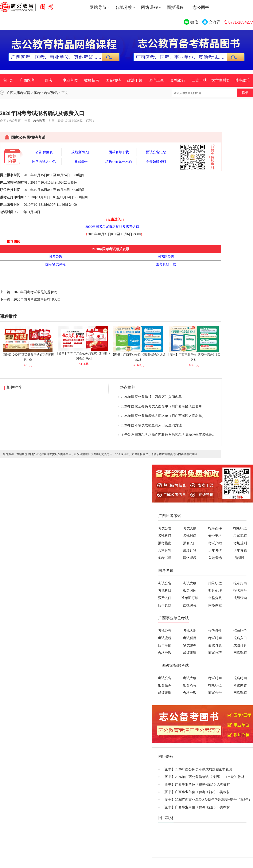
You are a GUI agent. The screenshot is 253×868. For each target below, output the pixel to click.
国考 (49, 80)
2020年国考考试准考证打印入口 (37, 299)
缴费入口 (165, 598)
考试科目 (165, 536)
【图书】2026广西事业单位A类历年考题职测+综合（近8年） (207, 800)
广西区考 (27, 80)
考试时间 (190, 536)
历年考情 (215, 550)
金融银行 (178, 80)
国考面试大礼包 (44, 162)
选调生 (240, 558)
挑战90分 (81, 162)
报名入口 (190, 543)
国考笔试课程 (55, 264)
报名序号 (240, 591)
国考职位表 (166, 257)
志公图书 (201, 7)
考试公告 (165, 528)
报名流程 (190, 685)
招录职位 (240, 528)
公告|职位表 (44, 152)
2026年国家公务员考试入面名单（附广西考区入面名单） (163, 406)
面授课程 (175, 7)
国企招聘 (113, 80)
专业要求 (215, 536)
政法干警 (135, 80)
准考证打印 (190, 598)
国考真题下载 (166, 264)
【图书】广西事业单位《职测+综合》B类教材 (194, 355)
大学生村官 (221, 80)
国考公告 (55, 257)
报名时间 (190, 591)
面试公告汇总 (156, 152)
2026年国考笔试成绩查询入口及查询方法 (151, 425)
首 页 (8, 80)
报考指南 (165, 543)
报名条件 (165, 685)
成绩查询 (240, 598)
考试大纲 (190, 528)
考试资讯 (51, 93)
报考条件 (215, 528)
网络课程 (190, 558)
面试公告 (215, 693)
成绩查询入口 (81, 152)
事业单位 (70, 80)
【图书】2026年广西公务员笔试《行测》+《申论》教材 (83, 354)
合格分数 (165, 550)
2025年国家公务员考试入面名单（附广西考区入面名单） (163, 416)
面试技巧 (215, 653)
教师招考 (92, 80)
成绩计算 (190, 550)
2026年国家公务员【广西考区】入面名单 (151, 397)
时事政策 (242, 80)
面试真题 (215, 645)
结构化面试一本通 (119, 162)
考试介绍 (215, 543)
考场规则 (240, 543)
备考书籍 (165, 558)
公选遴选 (215, 558)
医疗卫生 (156, 80)
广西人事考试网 (19, 93)
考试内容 (240, 685)
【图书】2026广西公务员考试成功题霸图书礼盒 (28, 355)
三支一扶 (199, 80)
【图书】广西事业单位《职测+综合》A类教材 (138, 355)
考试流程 (240, 536)
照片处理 (215, 591)
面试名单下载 (119, 152)
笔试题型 (190, 645)
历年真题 (240, 550)
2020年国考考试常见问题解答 (35, 292)
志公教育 (39, 121)
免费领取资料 (156, 162)
